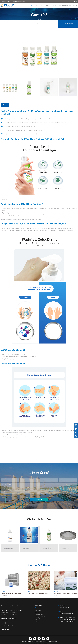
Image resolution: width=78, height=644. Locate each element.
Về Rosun (53, 5)
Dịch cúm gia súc (4, 622)
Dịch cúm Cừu (4, 623)
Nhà (36, 24)
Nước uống (37, 618)
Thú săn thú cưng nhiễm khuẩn (10, 605)
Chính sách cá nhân (43, 643)
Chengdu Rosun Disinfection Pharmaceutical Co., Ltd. (39, 641)
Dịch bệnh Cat (14, 614)
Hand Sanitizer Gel (48, 24)
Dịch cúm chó (13, 612)
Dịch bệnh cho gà (5, 610)
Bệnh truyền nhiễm (39, 614)
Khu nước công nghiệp (40, 616)
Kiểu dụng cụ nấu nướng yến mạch (38, 593)
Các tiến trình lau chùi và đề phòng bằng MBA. (11, 594)
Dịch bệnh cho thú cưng (16, 610)
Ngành (36, 5)
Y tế (36, 619)
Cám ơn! (54, 24)
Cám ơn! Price (68, 24)
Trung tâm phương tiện (65, 5)
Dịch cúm (37, 621)
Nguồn (41, 5)
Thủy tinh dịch (5, 629)
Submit (39, 500)
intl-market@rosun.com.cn (18, 1)
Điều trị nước (38, 610)
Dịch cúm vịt (4, 614)
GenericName (34, 643)
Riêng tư (42, 24)
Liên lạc (75, 5)
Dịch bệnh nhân (4, 620)
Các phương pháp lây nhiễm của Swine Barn (65, 594)
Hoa (31, 5)
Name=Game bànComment (7, 625)
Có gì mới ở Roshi (39, 564)
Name (47, 5)
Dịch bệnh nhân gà (5, 612)
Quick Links (38, 605)
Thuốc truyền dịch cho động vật (8, 618)
